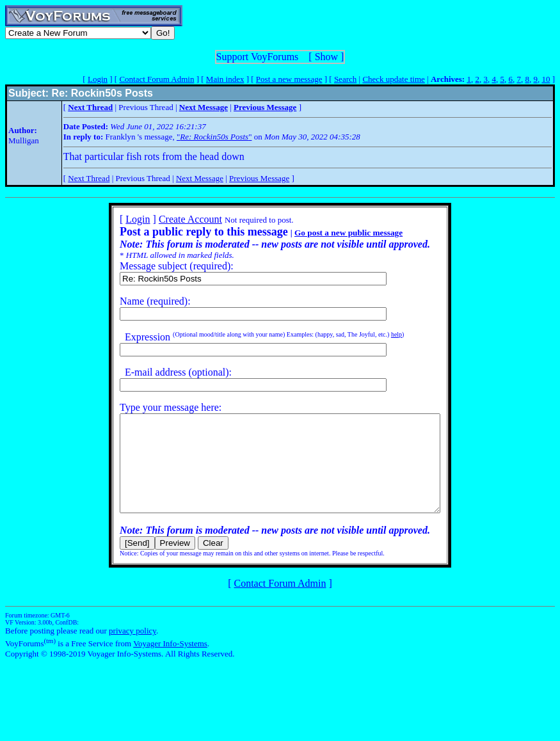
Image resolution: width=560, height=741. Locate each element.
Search (345, 79)
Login (98, 79)
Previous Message (259, 178)
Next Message (200, 178)
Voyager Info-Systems (170, 663)
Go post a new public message (329, 233)
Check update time (393, 79)
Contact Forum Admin (156, 79)
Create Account (171, 219)
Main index (225, 79)
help (377, 334)
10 (546, 79)
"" (214, 137)
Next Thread (89, 178)
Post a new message (289, 79)
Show (326, 57)
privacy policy (132, 650)
